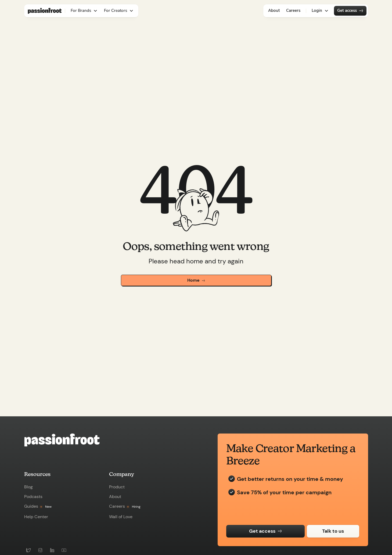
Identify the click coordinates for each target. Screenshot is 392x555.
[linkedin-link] (52, 550)
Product (117, 487)
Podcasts (33, 497)
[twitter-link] (28, 550)
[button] (84, 11)
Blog (28, 487)
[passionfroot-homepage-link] (106, 440)
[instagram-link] (40, 550)
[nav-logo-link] (45, 11)
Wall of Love (121, 517)
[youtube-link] (64, 550)
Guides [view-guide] (31, 506)
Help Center (36, 517)
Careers (293, 10)
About (274, 10)
